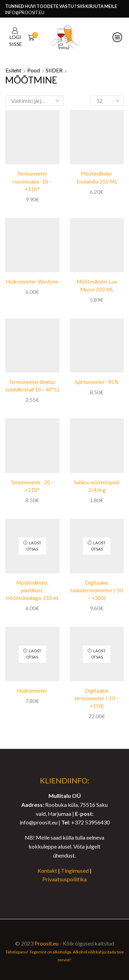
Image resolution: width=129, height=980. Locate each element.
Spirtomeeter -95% (97, 382)
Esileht (13, 70)
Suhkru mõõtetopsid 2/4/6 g (97, 486)
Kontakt (47, 870)
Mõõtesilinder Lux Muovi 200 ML (97, 285)
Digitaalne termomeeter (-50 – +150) (97, 698)
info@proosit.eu (25, 13)
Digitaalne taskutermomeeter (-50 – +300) (97, 590)
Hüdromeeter (32, 691)
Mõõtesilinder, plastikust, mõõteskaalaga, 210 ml (32, 590)
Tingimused (75, 870)
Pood (34, 70)
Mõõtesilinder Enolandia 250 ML (97, 177)
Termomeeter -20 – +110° (32, 486)
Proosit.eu (46, 943)
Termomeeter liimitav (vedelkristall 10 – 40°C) (32, 386)
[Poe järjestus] (34, 101)
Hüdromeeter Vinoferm (32, 281)
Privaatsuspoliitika (64, 879)
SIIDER (54, 70)
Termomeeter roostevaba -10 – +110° (32, 181)
